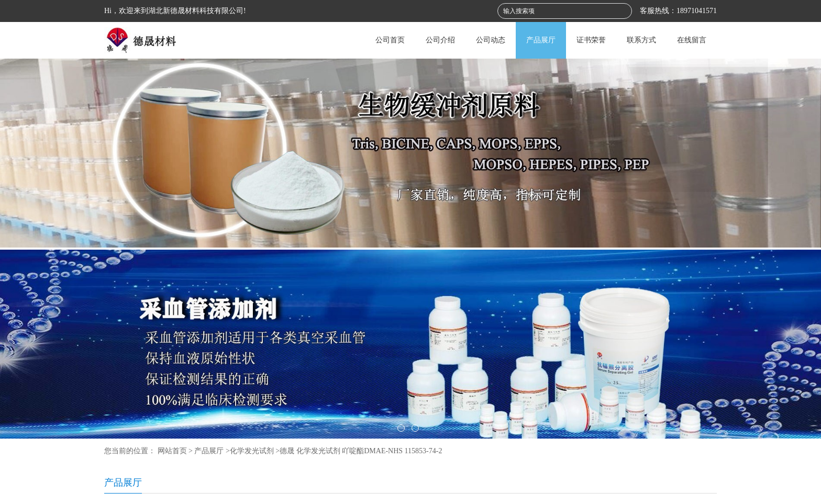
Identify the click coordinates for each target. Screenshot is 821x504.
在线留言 (692, 40)
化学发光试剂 (252, 451)
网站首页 (172, 451)
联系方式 (641, 40)
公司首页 (390, 40)
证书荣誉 (591, 40)
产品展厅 (541, 40)
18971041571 (697, 11)
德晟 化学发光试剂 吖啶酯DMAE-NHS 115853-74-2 (361, 451)
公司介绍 (440, 40)
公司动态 (491, 40)
